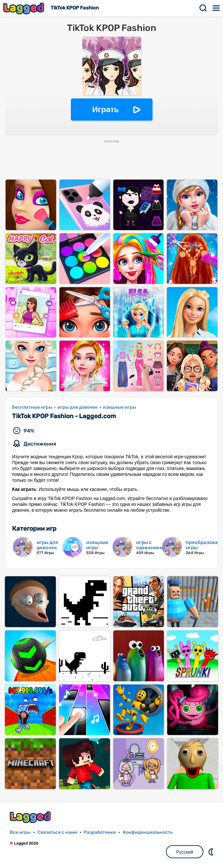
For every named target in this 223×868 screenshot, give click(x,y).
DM (212, 852)
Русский (185, 852)
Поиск (203, 8)
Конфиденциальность (148, 832)
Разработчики (100, 832)
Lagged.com (31, 817)
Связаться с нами (57, 832)
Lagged (24, 8)
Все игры (20, 832)
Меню (216, 8)
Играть (106, 109)
